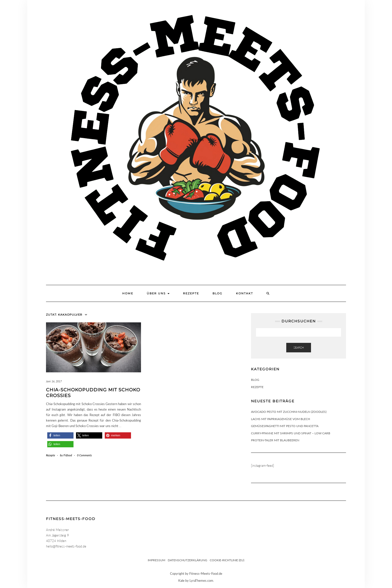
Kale (181, 581)
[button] (60, 435)
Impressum (156, 560)
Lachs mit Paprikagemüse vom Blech (280, 419)
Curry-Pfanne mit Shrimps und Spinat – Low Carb (291, 433)
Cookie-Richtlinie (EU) (227, 560)
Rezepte (191, 293)
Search (299, 347)
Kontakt (244, 293)
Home (128, 293)
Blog (217, 293)
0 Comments (84, 455)
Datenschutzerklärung (187, 560)
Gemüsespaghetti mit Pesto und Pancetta (285, 426)
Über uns (158, 293)
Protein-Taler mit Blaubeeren (275, 440)
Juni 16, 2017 (54, 381)
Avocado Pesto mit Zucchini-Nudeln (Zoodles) (289, 412)
